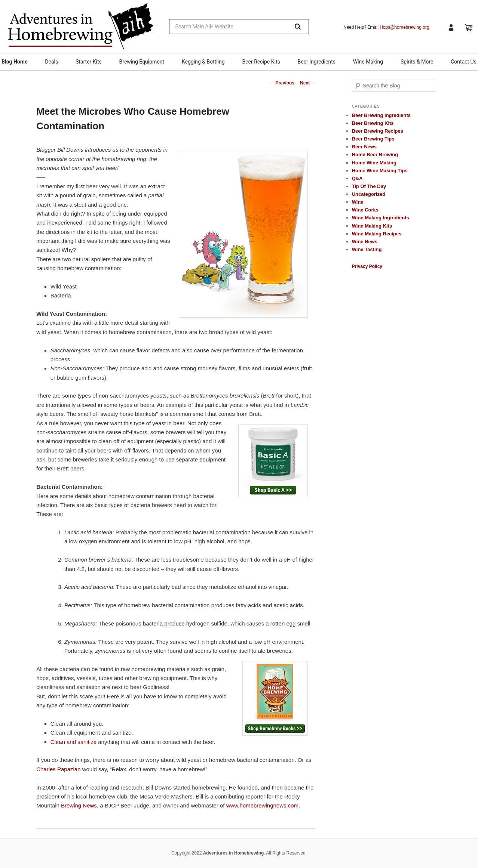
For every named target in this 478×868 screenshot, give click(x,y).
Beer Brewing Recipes (378, 131)
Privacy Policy (367, 266)
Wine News (365, 242)
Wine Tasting (367, 249)
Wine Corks (365, 210)
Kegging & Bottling (203, 62)
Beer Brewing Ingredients (381, 115)
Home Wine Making (374, 163)
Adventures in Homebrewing (234, 853)
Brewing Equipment (142, 62)
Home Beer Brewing (375, 155)
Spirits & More (417, 62)
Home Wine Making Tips (380, 171)
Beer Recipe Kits (261, 62)
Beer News (364, 147)
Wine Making (368, 62)
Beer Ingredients (317, 62)
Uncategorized (369, 194)
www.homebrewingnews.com (262, 805)
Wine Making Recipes (377, 234)
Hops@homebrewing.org (405, 27)
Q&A (357, 178)
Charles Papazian (58, 769)
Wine (358, 202)
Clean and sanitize (73, 742)
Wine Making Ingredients (381, 218)
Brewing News (79, 805)
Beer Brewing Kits (373, 123)
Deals (51, 62)
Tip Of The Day (369, 186)
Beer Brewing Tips (373, 139)
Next (308, 83)
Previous (282, 83)
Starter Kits (89, 62)
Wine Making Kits (372, 226)
